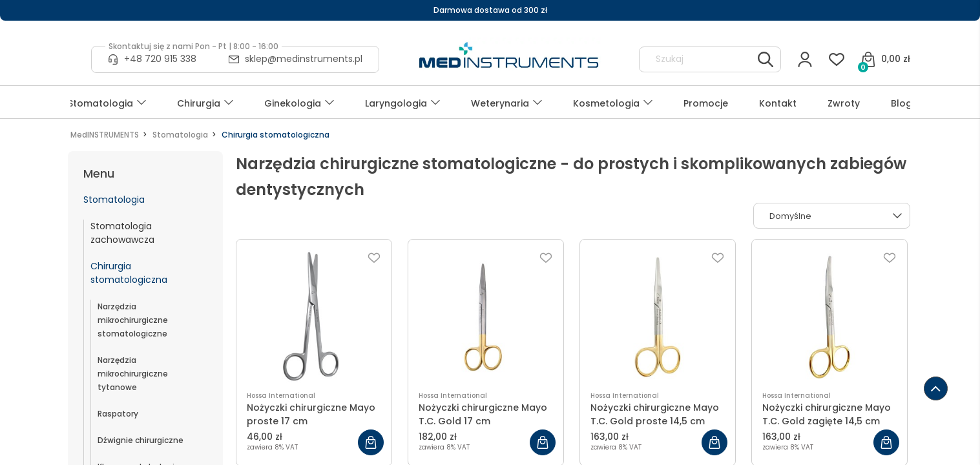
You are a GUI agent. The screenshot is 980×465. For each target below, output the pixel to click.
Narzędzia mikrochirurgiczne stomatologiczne (133, 320)
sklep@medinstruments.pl (304, 59)
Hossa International (281, 396)
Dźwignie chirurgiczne (141, 440)
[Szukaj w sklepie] (698, 59)
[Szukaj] (766, 59)
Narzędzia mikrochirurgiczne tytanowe (133, 374)
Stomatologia (114, 200)
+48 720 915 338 (160, 59)
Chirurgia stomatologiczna (129, 273)
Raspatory (118, 414)
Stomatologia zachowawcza (122, 233)
